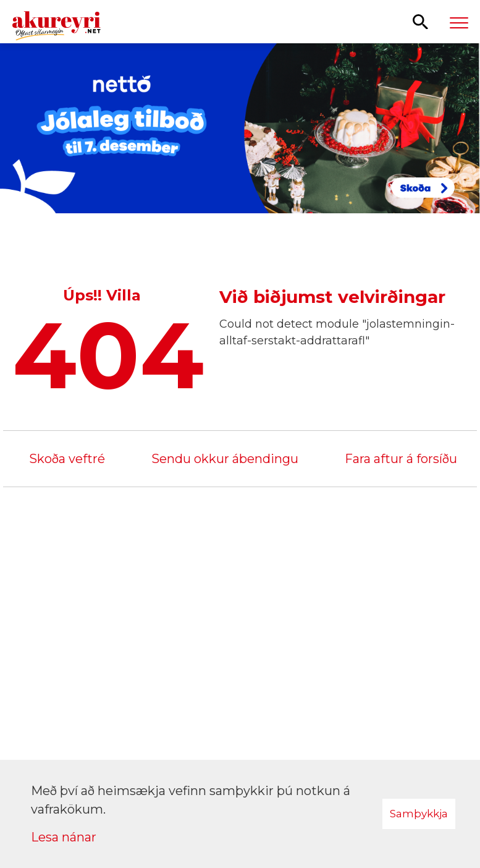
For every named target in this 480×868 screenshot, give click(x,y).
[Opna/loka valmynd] (459, 22)
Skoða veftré (67, 459)
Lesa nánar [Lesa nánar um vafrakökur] (64, 837)
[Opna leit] (420, 21)
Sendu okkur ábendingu (225, 459)
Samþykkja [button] (419, 814)
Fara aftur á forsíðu (401, 459)
